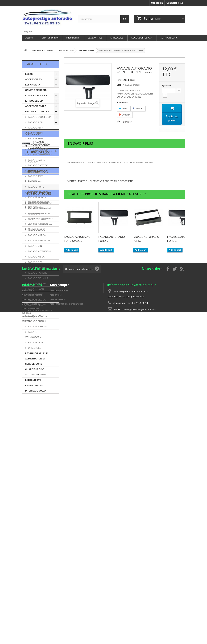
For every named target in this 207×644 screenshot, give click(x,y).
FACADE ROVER (37, 284)
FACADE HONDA (37, 198)
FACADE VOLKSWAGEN (33, 335)
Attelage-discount (36, 548)
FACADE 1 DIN (35, 122)
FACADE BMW (35, 138)
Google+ (125, 115)
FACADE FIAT (35, 181)
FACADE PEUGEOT (38, 267)
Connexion (157, 3)
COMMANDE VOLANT (37, 95)
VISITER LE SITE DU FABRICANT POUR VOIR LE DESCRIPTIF (100, 181)
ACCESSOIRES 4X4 (142, 38)
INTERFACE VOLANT (37, 391)
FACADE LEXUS (36, 230)
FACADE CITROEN (38, 149)
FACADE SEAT (35, 294)
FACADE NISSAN (37, 257)
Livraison (32, 476)
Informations (73, 38)
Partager (138, 109)
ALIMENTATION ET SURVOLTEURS (35, 361)
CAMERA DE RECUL (36, 90)
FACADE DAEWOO (38, 165)
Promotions (28, 592)
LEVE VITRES (95, 38)
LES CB (29, 74)
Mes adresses (57, 601)
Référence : (123, 80)
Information (37, 467)
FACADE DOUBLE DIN (40, 117)
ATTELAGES (117, 38)
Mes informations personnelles (67, 605)
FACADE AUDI (35, 133)
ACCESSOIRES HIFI (36, 106)
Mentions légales (36, 481)
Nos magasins (35, 502)
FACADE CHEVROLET (40, 144)
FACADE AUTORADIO (37, 112)
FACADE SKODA (37, 300)
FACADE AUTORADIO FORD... (41, 414)
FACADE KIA (34, 214)
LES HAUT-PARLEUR (36, 353)
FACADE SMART (37, 305)
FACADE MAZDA (37, 235)
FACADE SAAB (36, 289)
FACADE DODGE (37, 171)
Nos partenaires (36, 491)
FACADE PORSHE (37, 273)
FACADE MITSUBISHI (39, 251)
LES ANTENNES (34, 385)
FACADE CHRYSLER (39, 155)
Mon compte (60, 586)
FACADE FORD (36, 187)
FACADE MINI (35, 246)
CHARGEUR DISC (35, 369)
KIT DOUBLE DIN (34, 101)
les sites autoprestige (39, 496)
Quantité (167, 85)
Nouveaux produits (32, 596)
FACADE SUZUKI (37, 321)
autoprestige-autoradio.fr (40, 522)
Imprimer (127, 122)
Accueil (29, 38)
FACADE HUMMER (38, 203)
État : (120, 85)
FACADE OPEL (36, 262)
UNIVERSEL (34, 348)
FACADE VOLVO (36, 343)
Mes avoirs (56, 596)
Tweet (123, 109)
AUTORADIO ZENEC (36, 375)
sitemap (26, 622)
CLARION (33, 445)
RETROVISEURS (169, 38)
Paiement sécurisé (37, 486)
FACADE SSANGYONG (40, 310)
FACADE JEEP (35, 176)
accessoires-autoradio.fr (40, 527)
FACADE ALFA (35, 128)
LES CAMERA (33, 85)
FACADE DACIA (36, 160)
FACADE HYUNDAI (38, 192)
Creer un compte (50, 38)
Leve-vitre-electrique (38, 543)
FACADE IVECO (36, 208)
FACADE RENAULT (38, 278)
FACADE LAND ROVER (40, 224)
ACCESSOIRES (33, 79)
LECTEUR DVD (33, 380)
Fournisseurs (37, 437)
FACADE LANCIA (37, 219)
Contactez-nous (175, 3)
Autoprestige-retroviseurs (40, 537)
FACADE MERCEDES (39, 241)
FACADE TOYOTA (37, 327)
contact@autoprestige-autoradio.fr (139, 611)
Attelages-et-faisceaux (39, 532)
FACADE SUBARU (37, 316)
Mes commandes (59, 592)
